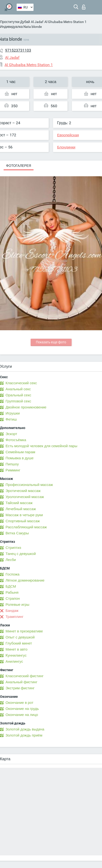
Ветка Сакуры (17, 533)
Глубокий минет (19, 643)
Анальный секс (18, 389)
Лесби (11, 560)
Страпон (13, 599)
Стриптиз (13, 548)
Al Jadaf (37, 22)
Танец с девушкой (21, 554)
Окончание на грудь (22, 709)
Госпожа (13, 574)
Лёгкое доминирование (25, 580)
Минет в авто (17, 649)
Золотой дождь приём (24, 735)
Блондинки (66, 147)
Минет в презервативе (24, 631)
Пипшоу (12, 464)
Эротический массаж (23, 491)
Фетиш (11, 419)
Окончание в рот (19, 703)
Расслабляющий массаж (26, 527)
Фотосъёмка (16, 440)
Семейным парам (20, 452)
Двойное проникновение (26, 407)
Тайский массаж (19, 503)
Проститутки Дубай (15, 22)
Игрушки (13, 413)
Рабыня (12, 592)
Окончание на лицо (22, 715)
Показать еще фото (51, 342)
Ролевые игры (17, 605)
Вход (84, 7)
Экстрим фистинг (20, 688)
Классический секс (21, 383)
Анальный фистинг (21, 682)
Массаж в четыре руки (24, 515)
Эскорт (11, 434)
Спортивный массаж (23, 521)
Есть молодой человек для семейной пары (41, 446)
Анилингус (14, 661)
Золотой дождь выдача (25, 729)
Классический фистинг (24, 676)
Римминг (13, 470)
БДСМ (11, 586)
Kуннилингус (16, 655)
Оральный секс (18, 395)
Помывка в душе (20, 458)
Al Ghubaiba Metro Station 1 (65, 22)
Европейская (68, 135)
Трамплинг (14, 617)
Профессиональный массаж (29, 485)
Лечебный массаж (21, 509)
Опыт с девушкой (20, 637)
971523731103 (18, 50)
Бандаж (12, 611)
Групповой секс (18, 401)
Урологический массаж (25, 497)
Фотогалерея (19, 166)
